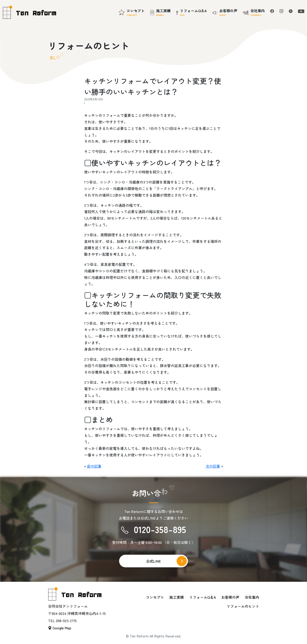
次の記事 (213, 466)
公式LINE (153, 561)
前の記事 (94, 466)
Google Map (60, 628)
